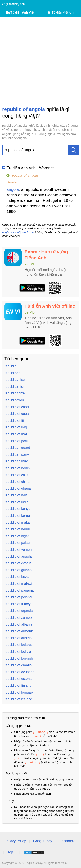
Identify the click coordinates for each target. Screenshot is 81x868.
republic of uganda (19, 611)
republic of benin (17, 468)
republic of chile (16, 475)
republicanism (15, 387)
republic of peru (16, 441)
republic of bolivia (18, 652)
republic (10, 366)
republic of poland (18, 597)
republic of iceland (18, 699)
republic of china (17, 482)
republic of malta (17, 522)
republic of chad (17, 407)
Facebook (67, 840)
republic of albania (18, 624)
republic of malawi (18, 584)
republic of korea (17, 516)
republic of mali (16, 434)
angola (13, 189)
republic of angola (18, 556)
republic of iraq (16, 427)
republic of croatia (18, 665)
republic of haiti (16, 495)
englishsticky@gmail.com (18, 232)
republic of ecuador (19, 672)
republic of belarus (18, 645)
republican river (16, 461)
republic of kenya (17, 509)
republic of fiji (14, 421)
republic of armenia (19, 631)
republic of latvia (17, 577)
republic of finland (18, 686)
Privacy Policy (15, 840)
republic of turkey (17, 604)
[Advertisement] (40, 61)
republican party (17, 455)
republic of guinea (18, 570)
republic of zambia (18, 618)
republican (12, 373)
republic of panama (19, 590)
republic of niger (17, 536)
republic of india (16, 502)
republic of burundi (19, 658)
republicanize (14, 393)
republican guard (17, 448)
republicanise (14, 380)
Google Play (43, 840)
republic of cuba (17, 414)
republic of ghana (18, 489)
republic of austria (18, 638)
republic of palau (17, 543)
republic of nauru (17, 529)
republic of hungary (19, 692)
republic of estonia (18, 679)
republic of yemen (18, 550)
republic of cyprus (18, 563)
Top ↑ (11, 851)
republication (14, 400)
